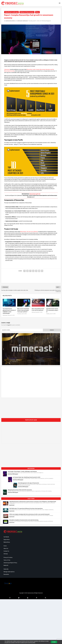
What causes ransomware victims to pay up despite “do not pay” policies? (23, 310)
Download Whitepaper (13, 474)
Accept (54, 642)
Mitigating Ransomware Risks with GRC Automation (20, 490)
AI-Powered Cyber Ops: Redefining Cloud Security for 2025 (27, 477)
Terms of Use (7, 560)
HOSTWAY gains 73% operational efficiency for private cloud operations (26, 508)
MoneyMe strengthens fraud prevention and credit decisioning (24, 520)
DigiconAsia (7, 540)
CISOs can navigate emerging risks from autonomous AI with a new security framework (29, 514)
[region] (31, 349)
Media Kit (6, 565)
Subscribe (6, 569)
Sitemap (6, 554)
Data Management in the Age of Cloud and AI (29, 483)
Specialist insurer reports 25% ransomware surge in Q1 (52, 310)
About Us (6, 548)
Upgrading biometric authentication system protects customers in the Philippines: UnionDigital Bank (33, 502)
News (37, 12)
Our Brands (6, 537)
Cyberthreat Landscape (11, 12)
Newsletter (6, 574)
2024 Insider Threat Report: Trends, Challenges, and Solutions (22, 471)
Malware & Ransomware (27, 12)
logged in (9, 325)
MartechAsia (7, 542)
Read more (12, 505)
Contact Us (6, 551)
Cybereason (7, 69)
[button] (4, 349)
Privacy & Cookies (8, 557)
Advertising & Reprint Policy (10, 563)
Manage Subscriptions (9, 572)
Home (5, 546)
